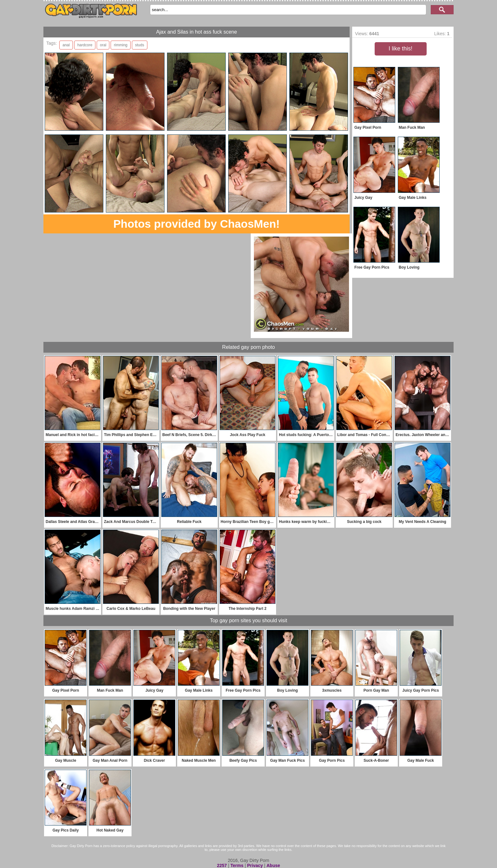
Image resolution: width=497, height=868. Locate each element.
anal (66, 45)
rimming (121, 45)
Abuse (273, 865)
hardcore (85, 45)
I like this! (400, 49)
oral (103, 45)
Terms (237, 865)
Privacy (255, 865)
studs (140, 45)
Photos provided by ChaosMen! (196, 224)
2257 (222, 865)
